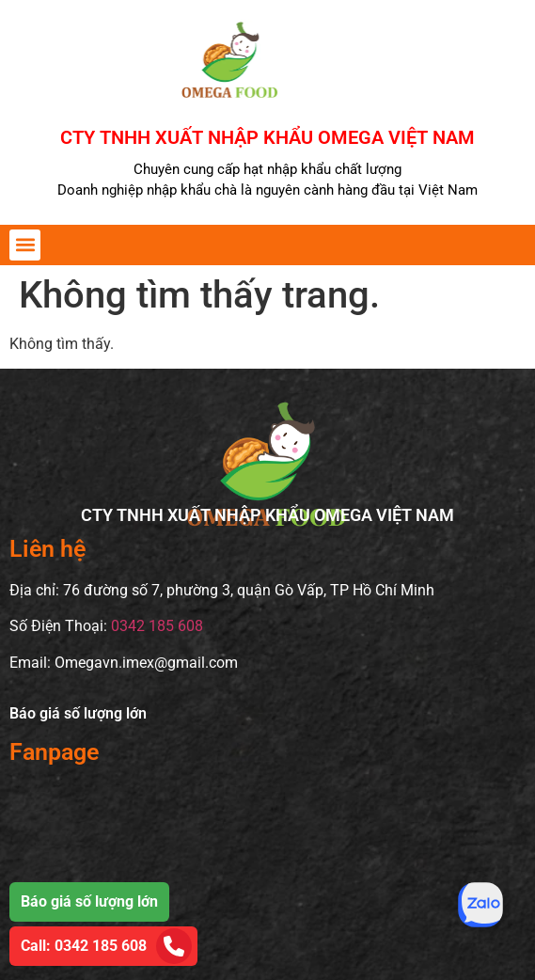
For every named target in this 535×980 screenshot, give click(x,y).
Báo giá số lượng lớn (78, 713)
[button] (25, 245)
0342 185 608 (157, 626)
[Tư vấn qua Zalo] (480, 905)
